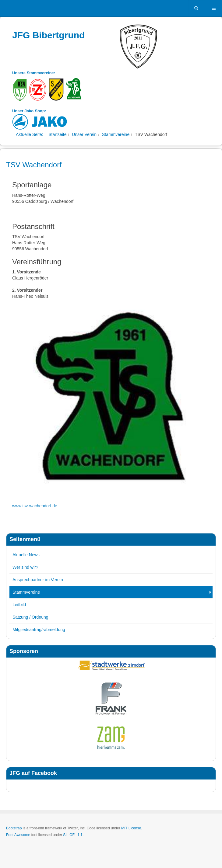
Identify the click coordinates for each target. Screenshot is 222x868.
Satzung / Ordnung (30, 617)
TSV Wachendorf (34, 165)
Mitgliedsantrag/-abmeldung (39, 630)
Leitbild (19, 605)
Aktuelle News (26, 555)
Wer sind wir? (25, 567)
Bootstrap (14, 828)
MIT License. (132, 828)
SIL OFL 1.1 (73, 835)
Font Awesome (18, 835)
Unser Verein (84, 134)
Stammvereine (116, 134)
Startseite (57, 134)
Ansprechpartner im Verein (38, 580)
